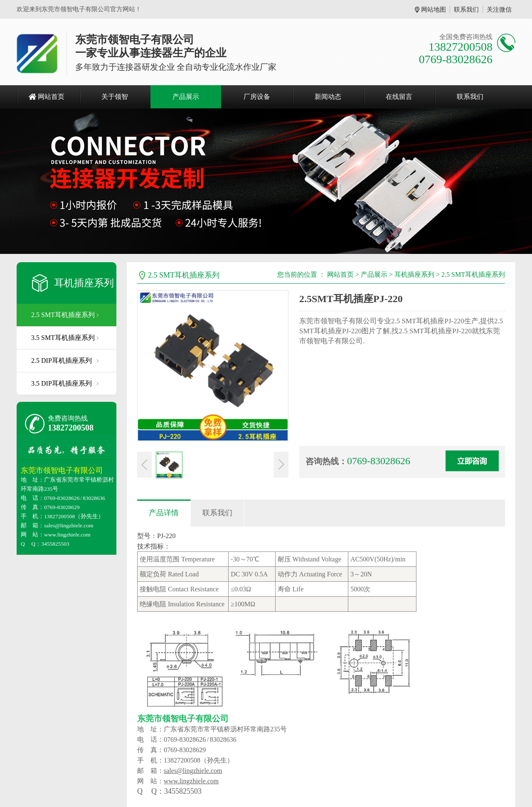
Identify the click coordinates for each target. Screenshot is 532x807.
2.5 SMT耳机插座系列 (63, 315)
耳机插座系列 (84, 283)
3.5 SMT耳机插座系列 (63, 338)
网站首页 (51, 97)
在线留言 (399, 97)
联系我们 (466, 10)
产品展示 (186, 97)
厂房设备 (257, 97)
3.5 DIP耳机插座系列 (62, 383)
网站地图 (433, 10)
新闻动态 (328, 97)
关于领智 (115, 97)
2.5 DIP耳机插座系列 (62, 360)
